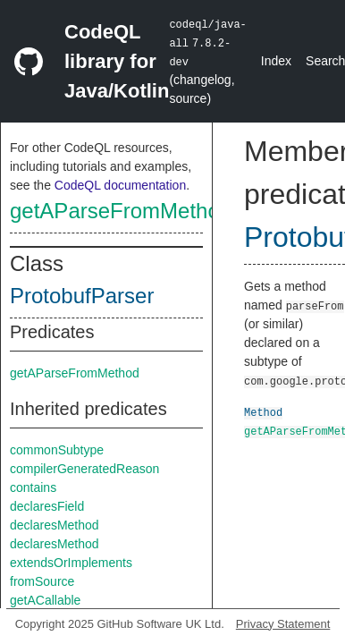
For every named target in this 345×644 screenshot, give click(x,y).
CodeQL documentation (120, 185)
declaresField (47, 506)
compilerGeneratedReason (84, 469)
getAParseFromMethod (121, 211)
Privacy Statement (283, 624)
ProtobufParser (82, 296)
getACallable (45, 600)
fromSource (42, 581)
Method (263, 412)
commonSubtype (57, 450)
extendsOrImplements (71, 563)
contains (33, 487)
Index (276, 61)
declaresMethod (55, 525)
